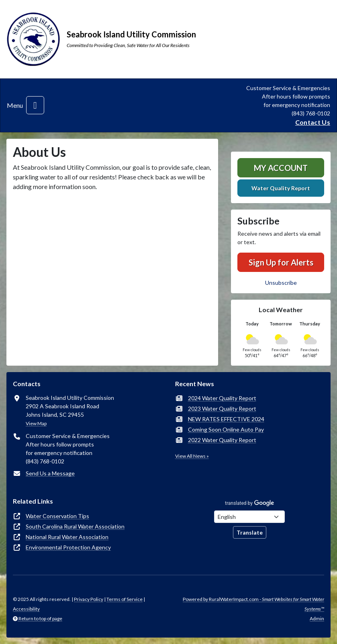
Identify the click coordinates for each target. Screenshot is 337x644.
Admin (317, 618)
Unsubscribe (281, 283)
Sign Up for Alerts (281, 262)
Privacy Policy (89, 599)
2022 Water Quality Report (222, 440)
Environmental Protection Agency (68, 547)
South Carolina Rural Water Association (75, 526)
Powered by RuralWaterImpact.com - (253, 604)
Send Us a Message (50, 473)
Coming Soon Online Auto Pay (226, 429)
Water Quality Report (281, 188)
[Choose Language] (249, 517)
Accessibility (26, 609)
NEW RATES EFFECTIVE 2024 (226, 419)
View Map (36, 423)
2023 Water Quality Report (222, 408)
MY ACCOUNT (281, 168)
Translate (250, 532)
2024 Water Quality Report (222, 398)
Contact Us (313, 122)
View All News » (192, 456)
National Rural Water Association (67, 537)
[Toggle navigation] (35, 105)
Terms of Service (125, 599)
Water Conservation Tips (57, 516)
